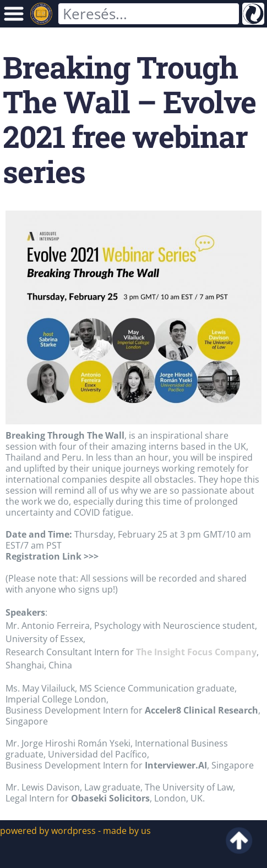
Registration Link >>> (52, 556)
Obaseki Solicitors (110, 798)
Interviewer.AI (176, 765)
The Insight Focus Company (196, 652)
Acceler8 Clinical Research (201, 710)
